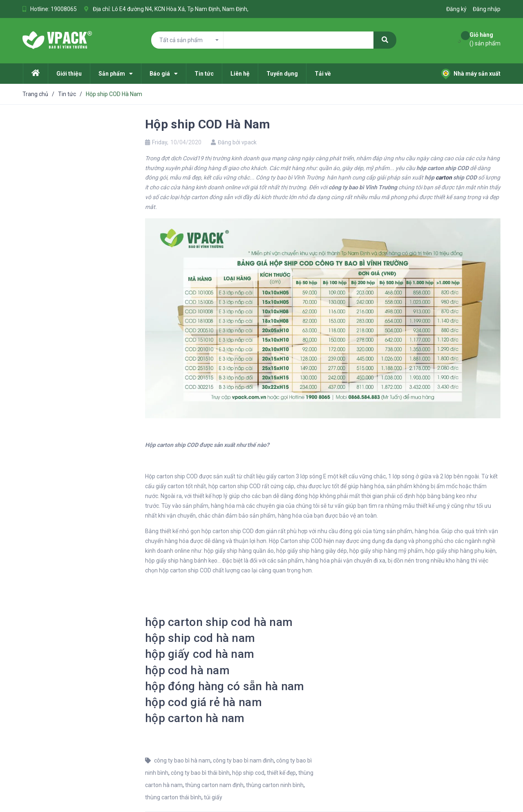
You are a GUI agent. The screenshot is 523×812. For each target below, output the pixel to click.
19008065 (64, 9)
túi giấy (213, 797)
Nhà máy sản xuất (471, 74)
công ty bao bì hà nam (182, 760)
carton (444, 177)
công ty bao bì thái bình (200, 773)
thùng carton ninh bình (275, 785)
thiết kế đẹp (281, 773)
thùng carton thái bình (173, 797)
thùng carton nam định (214, 785)
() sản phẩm (485, 39)
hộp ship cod (248, 773)
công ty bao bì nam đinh (243, 760)
